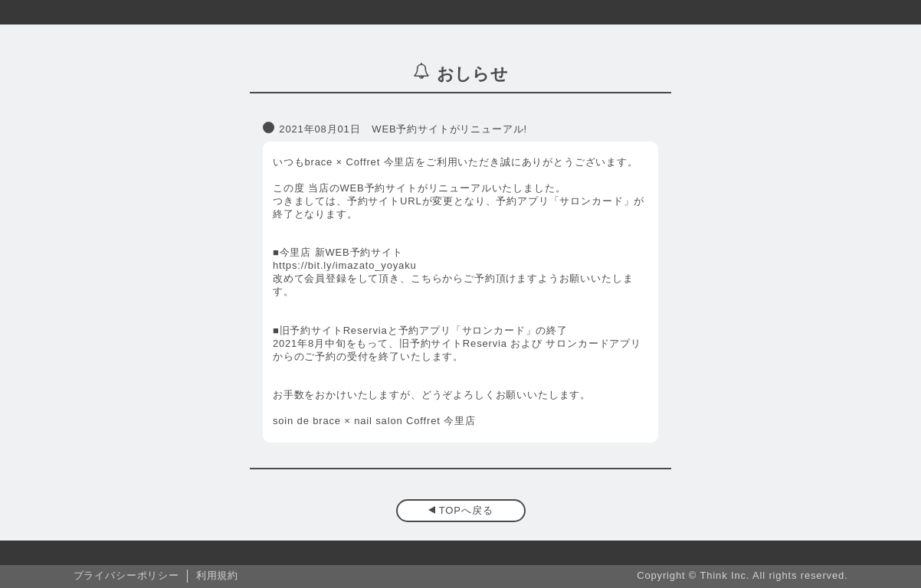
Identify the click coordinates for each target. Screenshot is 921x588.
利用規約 (217, 575)
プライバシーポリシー (126, 575)
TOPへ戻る (466, 510)
